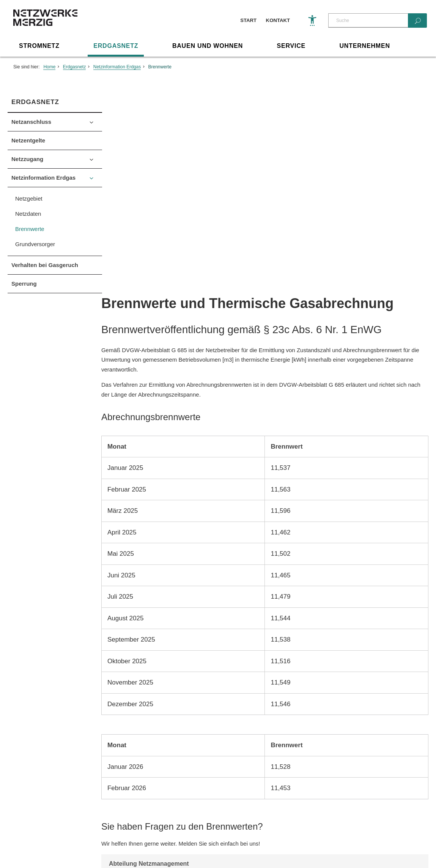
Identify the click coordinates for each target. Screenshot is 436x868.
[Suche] (368, 21)
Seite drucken (218, 721)
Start (248, 20)
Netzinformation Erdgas (117, 67)
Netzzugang (27, 159)
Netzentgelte (28, 141)
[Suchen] (417, 21)
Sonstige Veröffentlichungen (162, 843)
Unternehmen (365, 46)
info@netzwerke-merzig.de (202, 781)
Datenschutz (58, 843)
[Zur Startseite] (47, 25)
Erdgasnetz (116, 46)
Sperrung (24, 284)
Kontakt (278, 20)
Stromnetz (39, 46)
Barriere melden (101, 843)
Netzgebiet (29, 199)
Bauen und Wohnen (208, 46)
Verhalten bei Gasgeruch (45, 265)
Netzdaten (28, 214)
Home (49, 67)
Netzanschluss (31, 122)
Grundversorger (35, 244)
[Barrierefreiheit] (312, 21)
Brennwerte (160, 67)
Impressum (21, 843)
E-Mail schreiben (155, 684)
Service (291, 46)
